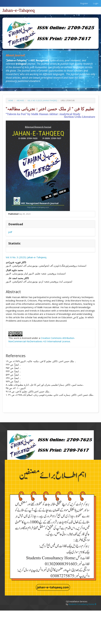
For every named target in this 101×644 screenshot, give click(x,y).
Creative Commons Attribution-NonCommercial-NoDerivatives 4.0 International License (42, 340)
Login (96, 3)
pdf (10, 232)
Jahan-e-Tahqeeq (19, 10)
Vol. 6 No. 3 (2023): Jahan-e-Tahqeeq (42, 101)
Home (11, 101)
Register (84, 3)
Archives (20, 101)
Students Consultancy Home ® (82, 604)
